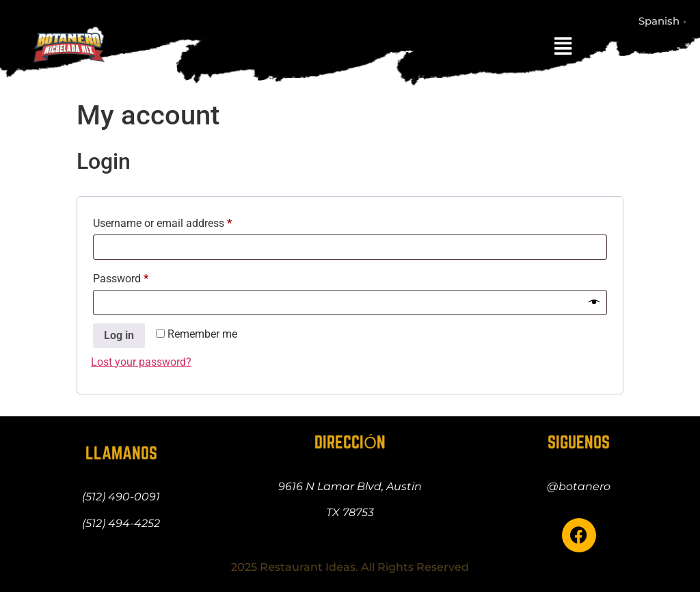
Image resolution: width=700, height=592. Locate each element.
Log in (119, 335)
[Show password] (594, 303)
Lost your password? (141, 362)
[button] (563, 46)
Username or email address (183, 221)
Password (142, 277)
